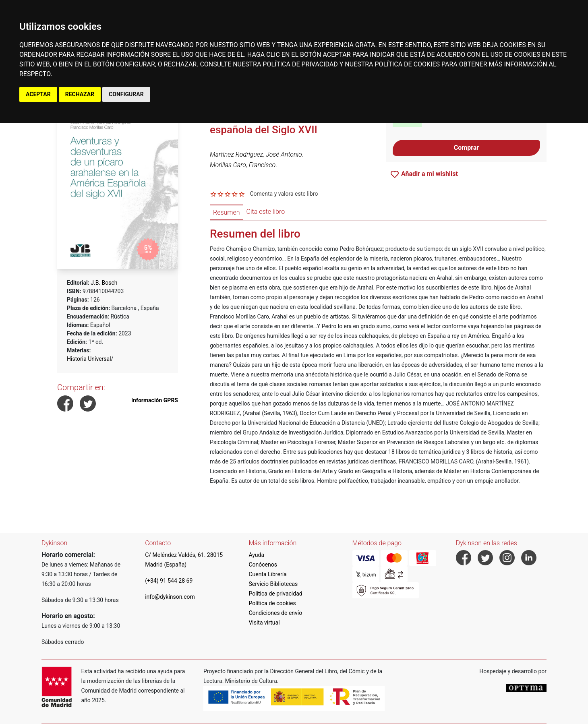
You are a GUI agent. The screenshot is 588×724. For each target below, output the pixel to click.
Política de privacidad (275, 594)
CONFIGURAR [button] (126, 94)
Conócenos (263, 565)
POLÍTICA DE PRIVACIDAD (300, 64)
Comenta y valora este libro (284, 194)
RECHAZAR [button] (80, 94)
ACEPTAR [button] (38, 94)
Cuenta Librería (267, 574)
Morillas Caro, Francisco (243, 165)
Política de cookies (272, 603)
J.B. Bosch (104, 283)
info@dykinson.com (170, 597)
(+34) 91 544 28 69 (169, 581)
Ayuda (256, 555)
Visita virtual (264, 623)
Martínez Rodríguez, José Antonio (256, 154)
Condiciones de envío (275, 613)
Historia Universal (89, 359)
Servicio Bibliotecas (273, 584)
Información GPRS (155, 400)
